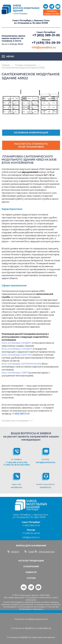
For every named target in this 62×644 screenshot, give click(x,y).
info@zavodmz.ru (44, 47)
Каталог (13, 551)
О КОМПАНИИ (31, 566)
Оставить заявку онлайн (52, 12)
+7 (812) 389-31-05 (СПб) (16, 462)
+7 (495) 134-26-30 (46, 43)
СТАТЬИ (31, 578)
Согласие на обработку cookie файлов (31, 628)
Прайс (30, 551)
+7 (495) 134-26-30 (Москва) (17, 465)
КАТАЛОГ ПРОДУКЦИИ (31, 561)
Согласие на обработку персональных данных (31, 637)
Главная (6, 65)
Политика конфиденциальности (31, 619)
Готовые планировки (26, 65)
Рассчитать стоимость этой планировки (31, 145)
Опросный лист (45, 551)
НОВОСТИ (31, 572)
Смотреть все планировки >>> (17, 421)
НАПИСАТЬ (17, 487)
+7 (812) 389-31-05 (46, 35)
